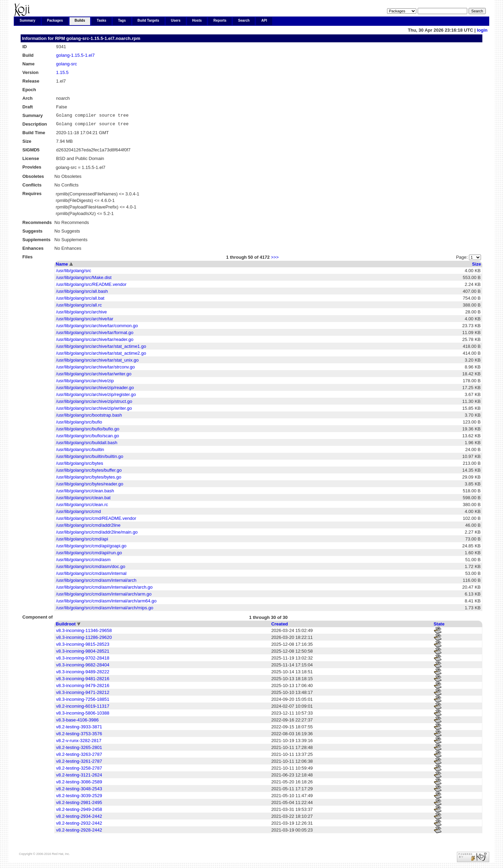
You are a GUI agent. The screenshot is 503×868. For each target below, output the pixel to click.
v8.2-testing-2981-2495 (79, 805)
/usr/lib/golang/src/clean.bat (83, 500)
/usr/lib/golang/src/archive (81, 314)
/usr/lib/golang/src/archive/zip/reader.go (95, 390)
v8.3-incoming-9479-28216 (83, 688)
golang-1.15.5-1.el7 (75, 55)
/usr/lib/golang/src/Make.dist (84, 280)
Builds (80, 20)
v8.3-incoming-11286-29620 (84, 639)
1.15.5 (62, 72)
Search (244, 20)
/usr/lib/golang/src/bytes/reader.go (90, 486)
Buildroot (66, 626)
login (482, 30)
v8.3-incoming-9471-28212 (83, 694)
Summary (28, 20)
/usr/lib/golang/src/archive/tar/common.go (97, 328)
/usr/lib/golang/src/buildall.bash (87, 445)
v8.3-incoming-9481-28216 (83, 681)
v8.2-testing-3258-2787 (79, 770)
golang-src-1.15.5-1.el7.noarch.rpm (103, 38)
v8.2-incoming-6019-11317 (83, 708)
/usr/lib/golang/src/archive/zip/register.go (96, 397)
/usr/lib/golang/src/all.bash (82, 293)
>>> (275, 259)
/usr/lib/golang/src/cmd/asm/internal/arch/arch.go (104, 589)
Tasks (101, 20)
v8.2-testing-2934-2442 (79, 818)
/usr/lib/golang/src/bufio (79, 424)
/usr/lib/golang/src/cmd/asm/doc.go (91, 569)
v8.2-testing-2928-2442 (79, 832)
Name (62, 266)
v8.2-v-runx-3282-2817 (79, 743)
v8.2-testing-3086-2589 (79, 784)
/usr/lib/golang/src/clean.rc (82, 507)
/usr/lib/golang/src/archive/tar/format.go (95, 335)
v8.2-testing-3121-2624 (79, 777)
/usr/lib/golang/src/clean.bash (85, 493)
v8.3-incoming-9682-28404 (83, 667)
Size (477, 266)
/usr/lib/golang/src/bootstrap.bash (89, 417)
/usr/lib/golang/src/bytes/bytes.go (89, 479)
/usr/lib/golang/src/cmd (78, 513)
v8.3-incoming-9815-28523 (83, 646)
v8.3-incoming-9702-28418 (83, 660)
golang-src (67, 64)
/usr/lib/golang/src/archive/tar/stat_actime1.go (101, 348)
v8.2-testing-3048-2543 (79, 791)
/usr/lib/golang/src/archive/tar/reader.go (95, 341)
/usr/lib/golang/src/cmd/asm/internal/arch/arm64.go (106, 603)
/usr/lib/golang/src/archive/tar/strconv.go (95, 369)
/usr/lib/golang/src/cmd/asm (83, 562)
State (439, 626)
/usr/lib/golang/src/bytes (80, 465)
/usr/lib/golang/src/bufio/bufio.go (88, 431)
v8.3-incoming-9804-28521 (83, 653)
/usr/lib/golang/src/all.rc (79, 307)
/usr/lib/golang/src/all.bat (80, 300)
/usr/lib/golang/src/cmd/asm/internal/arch (96, 582)
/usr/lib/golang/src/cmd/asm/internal (91, 575)
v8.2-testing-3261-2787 (79, 763)
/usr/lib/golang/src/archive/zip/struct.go (94, 403)
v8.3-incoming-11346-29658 (84, 633)
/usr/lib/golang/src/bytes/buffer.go (89, 472)
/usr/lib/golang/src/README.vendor (91, 286)
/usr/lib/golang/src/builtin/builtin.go (90, 458)
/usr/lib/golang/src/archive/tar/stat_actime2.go (101, 355)
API (264, 20)
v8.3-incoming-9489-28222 (83, 674)
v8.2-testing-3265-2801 (79, 749)
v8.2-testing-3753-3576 (79, 736)
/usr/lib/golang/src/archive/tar (85, 321)
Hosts (197, 20)
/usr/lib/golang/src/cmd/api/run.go (89, 555)
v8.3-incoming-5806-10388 (83, 715)
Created (279, 626)
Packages (55, 20)
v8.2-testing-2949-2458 (79, 811)
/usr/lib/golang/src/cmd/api (82, 541)
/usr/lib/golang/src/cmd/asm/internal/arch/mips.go (105, 610)
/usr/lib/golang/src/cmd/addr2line (88, 527)
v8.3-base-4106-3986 (77, 722)
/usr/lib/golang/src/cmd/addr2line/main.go (97, 534)
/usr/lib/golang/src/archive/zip (85, 383)
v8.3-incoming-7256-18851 (83, 701)
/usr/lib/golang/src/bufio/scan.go (88, 438)
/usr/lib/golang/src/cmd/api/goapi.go (91, 548)
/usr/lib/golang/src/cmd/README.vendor (96, 520)
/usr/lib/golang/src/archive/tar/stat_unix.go (97, 362)
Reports (220, 20)
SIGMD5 (31, 152)
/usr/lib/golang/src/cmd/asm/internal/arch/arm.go (104, 596)
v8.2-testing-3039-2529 (79, 798)
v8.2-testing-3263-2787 (79, 756)
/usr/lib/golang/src (74, 273)
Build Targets (148, 20)
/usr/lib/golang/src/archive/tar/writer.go (94, 376)
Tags (122, 20)
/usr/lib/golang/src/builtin (80, 452)
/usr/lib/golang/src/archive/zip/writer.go (94, 410)
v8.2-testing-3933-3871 (79, 729)
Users (176, 20)
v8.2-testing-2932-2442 (79, 825)
